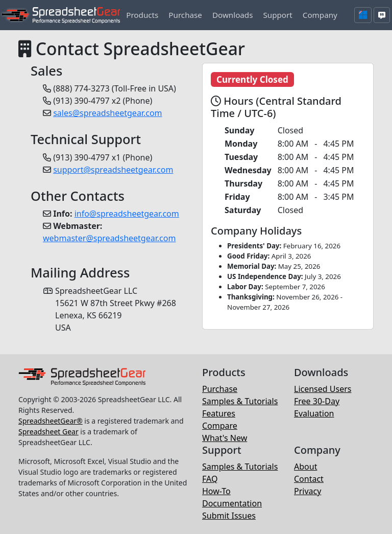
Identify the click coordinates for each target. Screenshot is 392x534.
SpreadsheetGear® (51, 421)
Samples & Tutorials (240, 401)
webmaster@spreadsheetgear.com (109, 238)
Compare (220, 426)
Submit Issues (229, 516)
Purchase (220, 389)
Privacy (308, 491)
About (305, 467)
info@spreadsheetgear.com (127, 214)
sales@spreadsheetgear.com (107, 113)
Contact (309, 479)
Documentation (232, 503)
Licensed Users (323, 389)
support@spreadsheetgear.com (113, 170)
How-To (216, 491)
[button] (142, 15)
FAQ (210, 479)
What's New (225, 438)
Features (219, 413)
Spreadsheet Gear (48, 432)
